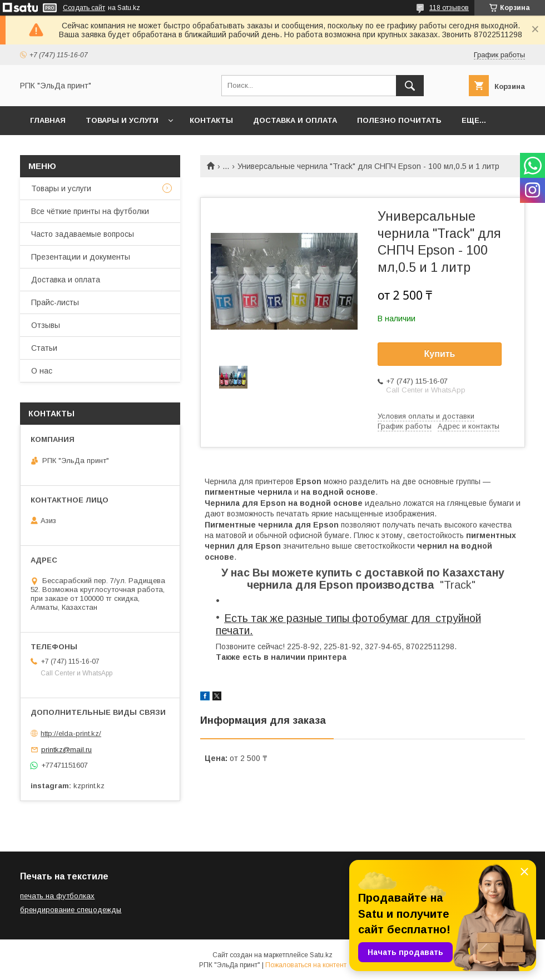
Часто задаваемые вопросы (83, 234)
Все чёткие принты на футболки (90, 211)
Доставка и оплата (295, 120)
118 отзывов (449, 8)
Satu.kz (321, 955)
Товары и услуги (122, 120)
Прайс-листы (55, 302)
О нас (42, 371)
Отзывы (46, 325)
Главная (48, 120)
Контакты (211, 120)
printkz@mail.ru (66, 750)
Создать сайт (84, 8)
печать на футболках (57, 896)
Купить (440, 354)
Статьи (44, 348)
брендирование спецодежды (71, 910)
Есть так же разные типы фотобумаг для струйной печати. (348, 624)
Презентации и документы (81, 257)
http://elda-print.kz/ (71, 733)
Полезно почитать (399, 120)
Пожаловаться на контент (306, 965)
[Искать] (410, 86)
